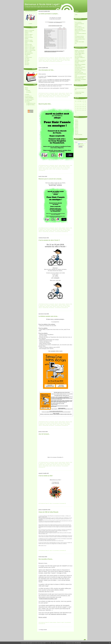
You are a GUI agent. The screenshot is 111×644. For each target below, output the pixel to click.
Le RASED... (27, 95)
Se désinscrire (81, 145)
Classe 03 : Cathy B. (29, 35)
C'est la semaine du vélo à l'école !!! (49, 240)
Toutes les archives (79, 135)
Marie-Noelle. (77, 64)
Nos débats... (27, 59)
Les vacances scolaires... (30, 99)
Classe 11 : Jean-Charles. (30, 49)
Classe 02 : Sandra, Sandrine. (60, 58)
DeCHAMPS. (77, 70)
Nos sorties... (27, 63)
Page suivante (44, 630)
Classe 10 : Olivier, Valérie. (30, 47)
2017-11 (77, 130)
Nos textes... (27, 65)
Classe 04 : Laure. (28, 36)
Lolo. (76, 53)
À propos (30, 24)
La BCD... (27, 56)
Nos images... (27, 60)
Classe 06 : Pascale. (29, 40)
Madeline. (77, 51)
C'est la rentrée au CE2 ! (46, 476)
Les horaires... (29, 92)
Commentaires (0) (59, 61)
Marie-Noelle (77, 73)
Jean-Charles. (78, 60)
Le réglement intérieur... (31, 105)
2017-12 (77, 129)
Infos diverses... (28, 54)
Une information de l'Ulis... (80, 28)
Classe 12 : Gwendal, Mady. (30, 50)
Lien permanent (52, 61)
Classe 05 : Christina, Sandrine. (52, 59)
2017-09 (77, 133)
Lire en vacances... (79, 22)
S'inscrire (81, 144)
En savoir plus (78, 643)
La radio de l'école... (29, 57)
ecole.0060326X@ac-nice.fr (30, 11)
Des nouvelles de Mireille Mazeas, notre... (81, 74)
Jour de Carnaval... (44, 434)
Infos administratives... (29, 53)
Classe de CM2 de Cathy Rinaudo (48, 512)
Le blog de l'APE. (78, 94)
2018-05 (77, 123)
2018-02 (77, 126)
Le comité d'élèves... (29, 100)
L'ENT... (76, 15)
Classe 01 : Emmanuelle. (30, 30)
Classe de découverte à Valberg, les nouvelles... (80, 58)
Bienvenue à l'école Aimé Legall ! (42, 4)
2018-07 (77, 120)
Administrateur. (78, 67)
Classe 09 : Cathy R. (29, 46)
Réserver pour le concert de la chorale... (50, 179)
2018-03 (77, 124)
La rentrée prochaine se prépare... (49, 14)
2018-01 (77, 127)
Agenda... (27, 88)
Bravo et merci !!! (78, 26)
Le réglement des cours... (31, 103)
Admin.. (76, 77)
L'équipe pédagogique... (29, 98)
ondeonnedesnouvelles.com (48, 599)
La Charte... (28, 91)
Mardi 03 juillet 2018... (79, 29)
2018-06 (77, 122)
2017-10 (77, 132)
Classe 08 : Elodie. (28, 44)
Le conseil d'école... (29, 96)
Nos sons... (27, 62)
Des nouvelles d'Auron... (46, 559)
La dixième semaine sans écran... (48, 316)
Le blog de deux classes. (80, 92)
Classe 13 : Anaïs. (28, 52)
